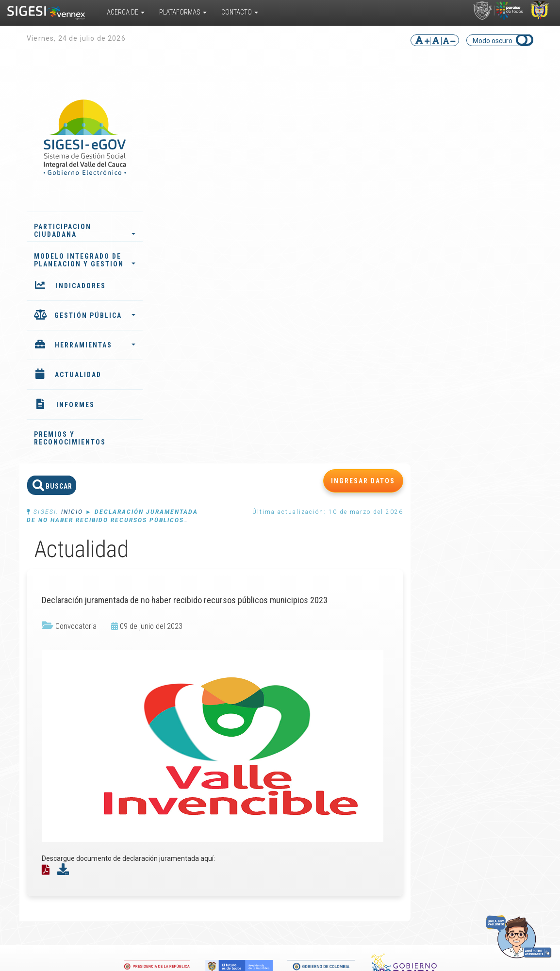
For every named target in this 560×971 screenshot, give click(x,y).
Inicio (203, 127)
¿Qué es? (61, 685)
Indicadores (225, 693)
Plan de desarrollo (235, 701)
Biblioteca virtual (326, 697)
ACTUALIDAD (78, 375)
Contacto (240, 12)
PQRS (496, 685)
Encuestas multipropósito (323, 724)
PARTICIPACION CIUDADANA (85, 230)
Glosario (313, 736)
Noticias (406, 685)
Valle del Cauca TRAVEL (137, 720)
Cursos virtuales (325, 705)
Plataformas (183, 12)
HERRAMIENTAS (95, 345)
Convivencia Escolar (144, 755)
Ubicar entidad (499, 712)
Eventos (406, 693)
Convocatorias (416, 701)
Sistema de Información (132, 705)
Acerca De (126, 12)
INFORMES (75, 405)
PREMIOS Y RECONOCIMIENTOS (70, 438)
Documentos (320, 712)
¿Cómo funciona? (62, 697)
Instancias (223, 716)
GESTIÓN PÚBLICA (95, 315)
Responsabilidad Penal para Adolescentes (139, 740)
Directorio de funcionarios (507, 697)
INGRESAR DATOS (494, 96)
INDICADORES (81, 286)
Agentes (220, 708)
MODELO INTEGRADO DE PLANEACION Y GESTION (85, 260)
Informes (221, 685)
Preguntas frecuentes (317, 747)
